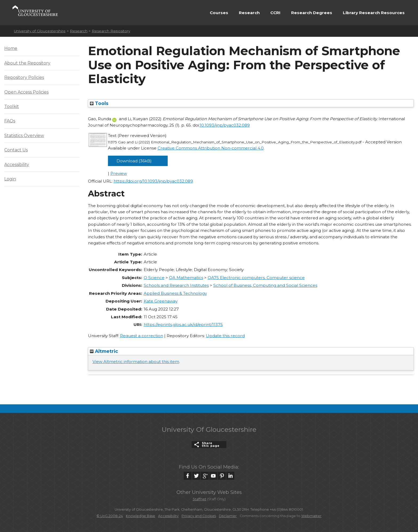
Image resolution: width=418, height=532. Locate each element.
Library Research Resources (374, 13)
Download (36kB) (134, 161)
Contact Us (16, 150)
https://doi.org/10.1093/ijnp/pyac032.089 (153, 181)
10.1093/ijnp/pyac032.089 (225, 125)
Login (10, 179)
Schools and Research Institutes (176, 285)
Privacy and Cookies (199, 516)
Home (11, 48)
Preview (119, 173)
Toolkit (12, 106)
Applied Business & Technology (175, 293)
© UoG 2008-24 (110, 516)
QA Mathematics (186, 278)
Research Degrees (312, 13)
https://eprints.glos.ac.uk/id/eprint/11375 (183, 325)
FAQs (10, 121)
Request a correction (142, 336)
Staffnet (200, 499)
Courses (219, 13)
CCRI (275, 13)
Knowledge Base (140, 516)
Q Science (154, 278)
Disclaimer (228, 516)
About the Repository (27, 63)
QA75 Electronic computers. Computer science (256, 278)
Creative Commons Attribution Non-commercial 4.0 (211, 148)
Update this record (225, 336)
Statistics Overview (24, 136)
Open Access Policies (26, 92)
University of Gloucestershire (40, 31)
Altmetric (104, 351)
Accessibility (17, 165)
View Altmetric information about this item (136, 362)
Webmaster (311, 516)
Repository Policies (24, 77)
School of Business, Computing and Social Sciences (265, 285)
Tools (99, 103)
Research (249, 13)
